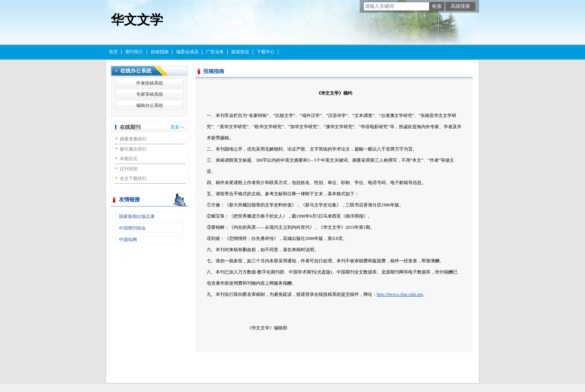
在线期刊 (130, 127)
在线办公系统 (136, 71)
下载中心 (266, 52)
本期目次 (129, 159)
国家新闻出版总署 (137, 216)
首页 (113, 52)
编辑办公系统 (150, 105)
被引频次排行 (133, 149)
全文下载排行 (133, 178)
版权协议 (240, 52)
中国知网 (128, 240)
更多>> (178, 127)
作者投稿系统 (150, 83)
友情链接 (129, 200)
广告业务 (215, 52)
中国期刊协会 (132, 228)
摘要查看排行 (133, 139)
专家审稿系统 (150, 94)
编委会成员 (187, 52)
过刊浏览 (129, 169)
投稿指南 (160, 52)
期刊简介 (134, 52)
